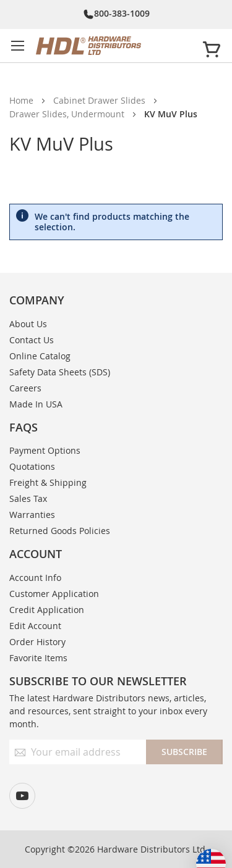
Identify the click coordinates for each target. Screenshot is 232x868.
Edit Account (35, 626)
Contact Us (32, 340)
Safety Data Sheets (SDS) (60, 372)
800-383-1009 (122, 13)
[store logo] (114, 46)
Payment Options (45, 450)
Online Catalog (40, 356)
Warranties (32, 515)
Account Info (35, 578)
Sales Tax (28, 499)
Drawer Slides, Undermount (67, 114)
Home (21, 100)
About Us (28, 324)
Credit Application (47, 610)
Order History (37, 642)
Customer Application (54, 594)
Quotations (32, 466)
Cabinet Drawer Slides (99, 100)
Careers (25, 388)
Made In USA (36, 404)
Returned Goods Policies (60, 531)
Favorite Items (38, 658)
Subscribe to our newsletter (98, 681)
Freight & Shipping (48, 482)
